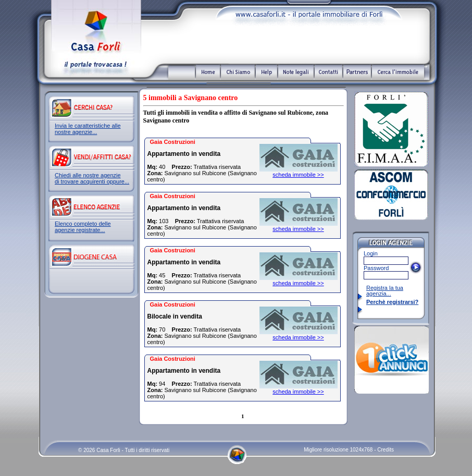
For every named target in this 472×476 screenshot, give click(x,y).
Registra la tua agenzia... (385, 291)
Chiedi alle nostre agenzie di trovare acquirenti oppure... (92, 178)
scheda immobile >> (298, 175)
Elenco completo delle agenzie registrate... (83, 227)
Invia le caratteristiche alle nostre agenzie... (88, 129)
